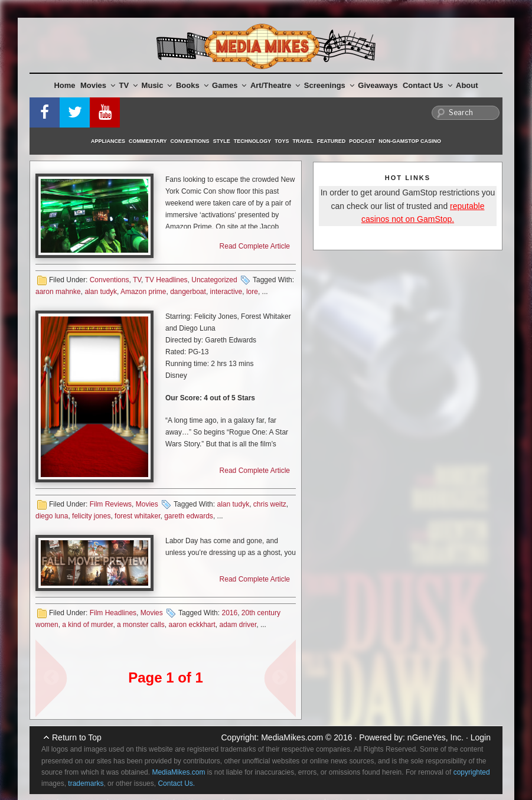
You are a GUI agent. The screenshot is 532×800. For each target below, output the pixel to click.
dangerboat (188, 292)
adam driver (238, 625)
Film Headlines (113, 613)
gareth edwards (189, 516)
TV (129, 85)
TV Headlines (167, 280)
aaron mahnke (58, 292)
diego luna (52, 516)
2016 (229, 613)
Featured (331, 141)
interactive (226, 292)
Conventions (190, 141)
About (467, 85)
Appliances (108, 141)
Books (192, 85)
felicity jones (91, 516)
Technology (253, 141)
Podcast (362, 141)
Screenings (329, 85)
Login (481, 737)
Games (229, 85)
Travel (303, 141)
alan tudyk (101, 292)
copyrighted (472, 772)
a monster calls (141, 625)
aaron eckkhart (192, 625)
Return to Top (77, 737)
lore (252, 292)
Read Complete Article (255, 246)
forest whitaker (137, 516)
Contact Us (427, 85)
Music (157, 85)
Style (222, 141)
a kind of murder (87, 625)
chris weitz (270, 504)
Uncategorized (214, 280)
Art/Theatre (275, 85)
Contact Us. (176, 783)
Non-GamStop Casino (410, 141)
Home (64, 85)
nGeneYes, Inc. (435, 737)
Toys (282, 141)
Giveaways (378, 85)
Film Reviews (111, 504)
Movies (98, 85)
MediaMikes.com (292, 737)
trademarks (86, 783)
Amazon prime (143, 292)
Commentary (148, 141)
